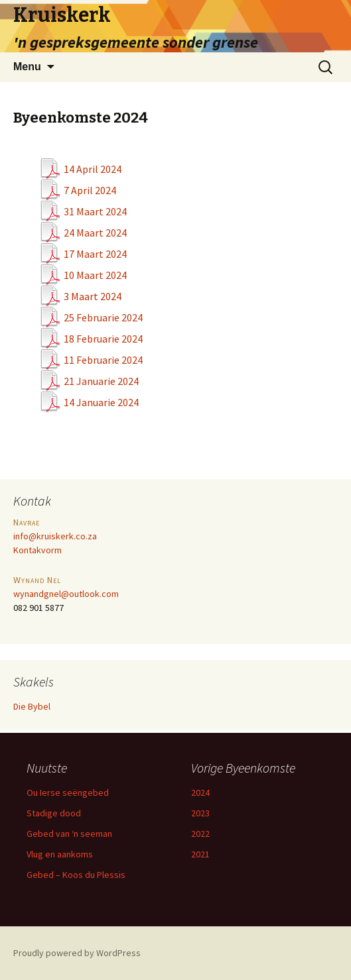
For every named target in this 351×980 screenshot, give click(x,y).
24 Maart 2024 (95, 233)
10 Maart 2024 (95, 275)
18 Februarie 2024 (103, 339)
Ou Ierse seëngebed (68, 792)
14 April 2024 (93, 169)
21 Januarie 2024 (101, 381)
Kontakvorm (37, 550)
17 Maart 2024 (95, 254)
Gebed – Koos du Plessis (76, 875)
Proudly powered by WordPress (77, 953)
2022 (200, 834)
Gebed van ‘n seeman (69, 834)
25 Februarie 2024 (103, 317)
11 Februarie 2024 (103, 360)
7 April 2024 (90, 190)
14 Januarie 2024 (101, 402)
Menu (27, 67)
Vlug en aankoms (60, 854)
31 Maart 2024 (95, 211)
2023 (200, 813)
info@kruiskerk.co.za (55, 536)
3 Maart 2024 (93, 296)
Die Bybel (32, 706)
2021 (200, 854)
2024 (200, 792)
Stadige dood (54, 813)
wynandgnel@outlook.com (66, 594)
